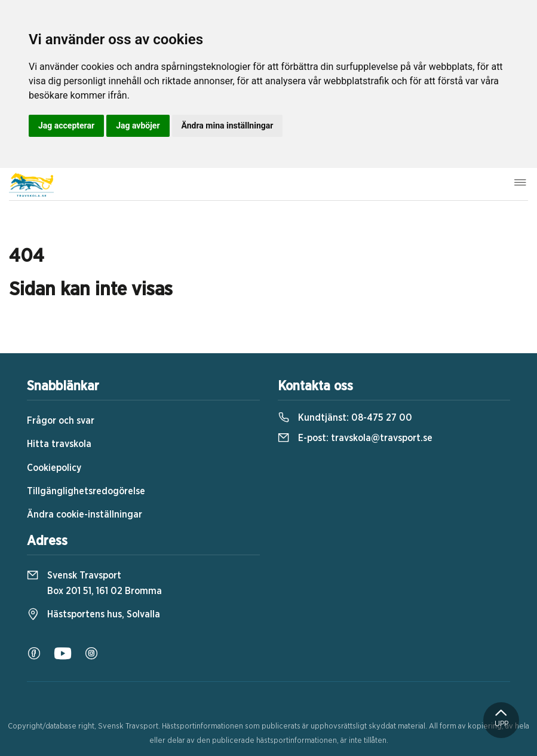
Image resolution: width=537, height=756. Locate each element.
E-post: (355, 438)
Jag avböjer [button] (138, 126)
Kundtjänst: (345, 418)
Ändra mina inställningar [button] (228, 126)
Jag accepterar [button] (66, 126)
